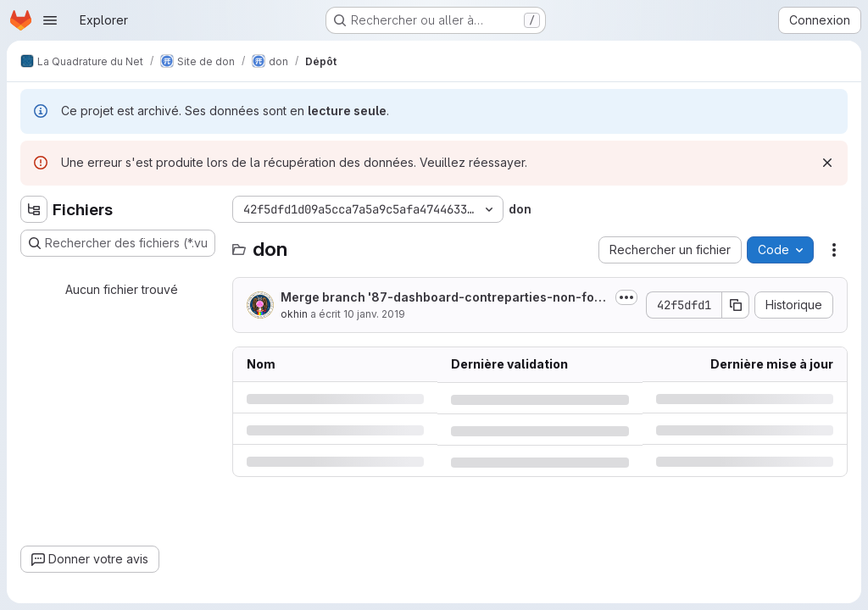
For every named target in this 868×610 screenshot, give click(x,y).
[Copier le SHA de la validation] (736, 305)
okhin (294, 314)
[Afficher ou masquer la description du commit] (626, 297)
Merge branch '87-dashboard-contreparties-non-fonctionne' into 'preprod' (441, 298)
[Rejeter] (827, 163)
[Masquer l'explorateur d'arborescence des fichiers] (34, 209)
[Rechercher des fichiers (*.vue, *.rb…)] (118, 243)
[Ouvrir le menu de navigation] (50, 20)
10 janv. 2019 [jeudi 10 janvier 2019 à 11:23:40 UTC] (374, 314)
